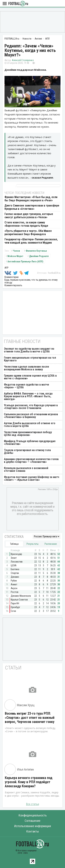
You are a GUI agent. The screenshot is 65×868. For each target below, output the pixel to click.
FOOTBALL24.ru (18, 4)
